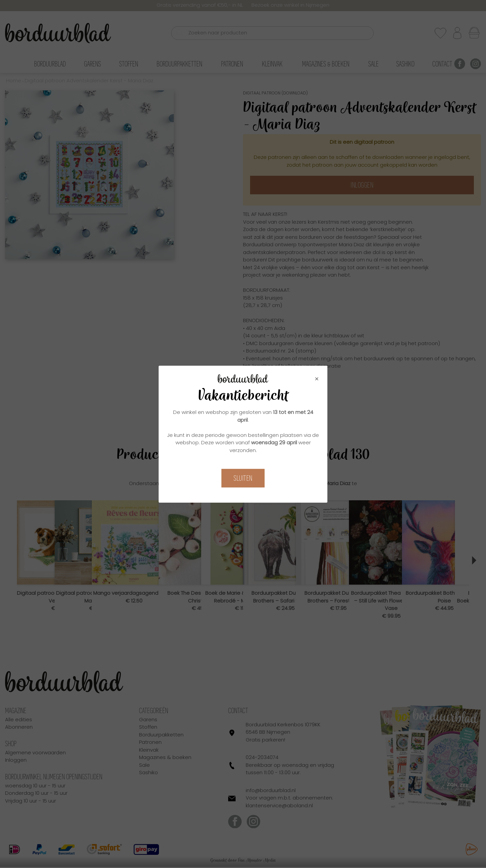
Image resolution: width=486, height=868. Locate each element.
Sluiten (243, 478)
